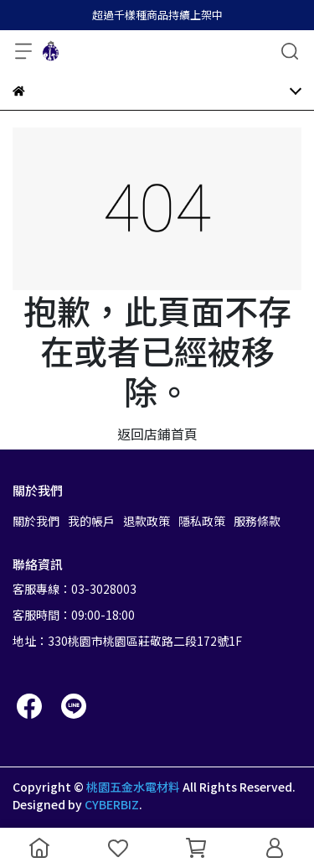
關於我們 (36, 521)
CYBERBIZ (112, 804)
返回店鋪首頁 (157, 434)
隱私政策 (202, 521)
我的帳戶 (91, 521)
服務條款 (257, 521)
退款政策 (147, 521)
